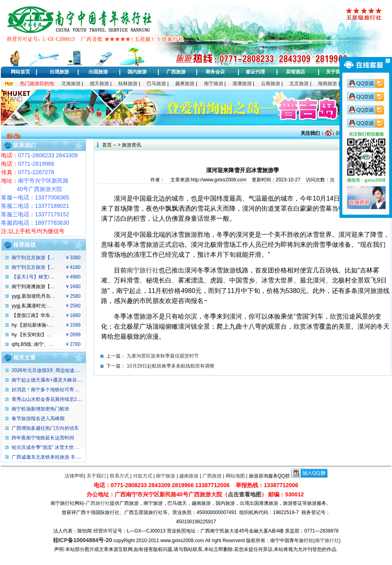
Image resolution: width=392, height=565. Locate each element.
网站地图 (235, 476)
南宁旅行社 (327, 541)
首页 (107, 145)
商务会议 (215, 72)
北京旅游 (299, 83)
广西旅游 (176, 72)
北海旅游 (71, 83)
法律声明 (74, 476)
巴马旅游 (156, 83)
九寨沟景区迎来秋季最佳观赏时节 (163, 356)
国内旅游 (137, 72)
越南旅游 (189, 476)
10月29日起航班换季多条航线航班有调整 (171, 366)
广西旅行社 (98, 503)
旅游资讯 (131, 145)
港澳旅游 (242, 83)
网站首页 (20, 72)
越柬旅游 (185, 83)
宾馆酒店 (295, 72)
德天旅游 (99, 83)
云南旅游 (271, 83)
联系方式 (119, 476)
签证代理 (255, 72)
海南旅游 (327, 83)
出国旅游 (98, 72)
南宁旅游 (214, 83)
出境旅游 (59, 72)
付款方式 (143, 476)
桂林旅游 (128, 83)
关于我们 (335, 72)
